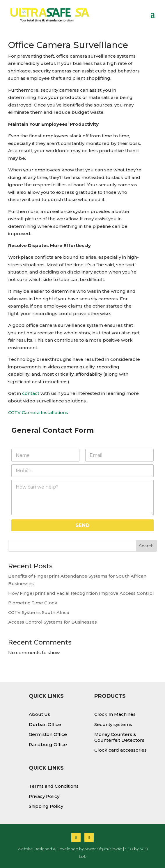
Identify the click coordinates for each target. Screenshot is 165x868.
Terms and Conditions (54, 786)
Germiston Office (48, 734)
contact (30, 393)
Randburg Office (48, 744)
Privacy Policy (44, 796)
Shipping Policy (46, 806)
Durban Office (45, 724)
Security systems (113, 724)
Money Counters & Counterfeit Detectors (119, 737)
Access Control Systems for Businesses (53, 622)
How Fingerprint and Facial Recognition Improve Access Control (81, 593)
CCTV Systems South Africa (39, 612)
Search (146, 546)
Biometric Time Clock (33, 603)
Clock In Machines (115, 714)
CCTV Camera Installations (38, 412)
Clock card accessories (120, 750)
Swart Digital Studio (103, 849)
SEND (82, 525)
